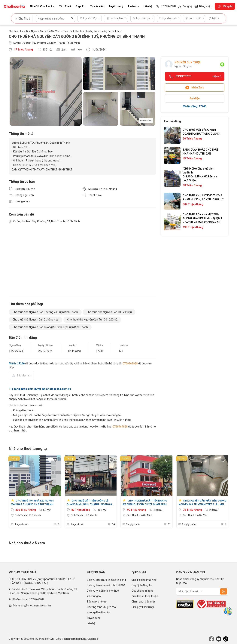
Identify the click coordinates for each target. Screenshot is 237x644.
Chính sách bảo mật (143, 602)
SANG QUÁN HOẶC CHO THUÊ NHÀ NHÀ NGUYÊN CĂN (201, 152)
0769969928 (130, 363)
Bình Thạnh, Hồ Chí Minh (28, 515)
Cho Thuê (23, 19)
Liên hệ (148, 6)
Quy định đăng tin (142, 585)
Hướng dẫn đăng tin (98, 612)
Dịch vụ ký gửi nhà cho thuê (103, 591)
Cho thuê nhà (16, 31)
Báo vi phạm (22, 375)
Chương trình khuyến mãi (102, 607)
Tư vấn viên (97, 6)
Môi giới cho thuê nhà (144, 580)
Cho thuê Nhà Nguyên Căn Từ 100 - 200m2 (92, 320)
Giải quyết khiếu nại (143, 607)
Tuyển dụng (116, 6)
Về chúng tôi (94, 596)
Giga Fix (81, 6)
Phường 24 (91, 31)
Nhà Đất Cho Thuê (42, 6)
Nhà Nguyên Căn (35, 31)
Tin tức (133, 6)
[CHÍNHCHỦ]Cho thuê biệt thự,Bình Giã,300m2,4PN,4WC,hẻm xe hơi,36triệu (200, 175)
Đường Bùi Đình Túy (110, 31)
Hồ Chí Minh (54, 31)
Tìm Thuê (65, 6)
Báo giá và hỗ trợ (97, 602)
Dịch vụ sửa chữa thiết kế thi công (106, 580)
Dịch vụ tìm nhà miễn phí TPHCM (106, 585)
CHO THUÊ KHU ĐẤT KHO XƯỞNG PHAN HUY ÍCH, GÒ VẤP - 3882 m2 (203, 197)
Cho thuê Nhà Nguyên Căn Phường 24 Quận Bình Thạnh (45, 312)
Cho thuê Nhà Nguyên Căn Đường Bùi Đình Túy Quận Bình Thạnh (50, 327)
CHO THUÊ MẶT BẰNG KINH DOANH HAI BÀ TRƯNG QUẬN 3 (201, 132)
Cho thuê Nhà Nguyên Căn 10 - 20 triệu (109, 312)
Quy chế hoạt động (143, 591)
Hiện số (217, 76)
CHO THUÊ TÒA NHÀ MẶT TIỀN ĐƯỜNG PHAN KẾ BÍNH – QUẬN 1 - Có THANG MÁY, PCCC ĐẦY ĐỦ (202, 218)
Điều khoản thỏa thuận (145, 596)
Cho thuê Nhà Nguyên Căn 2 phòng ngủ (36, 320)
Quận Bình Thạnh (73, 31)
